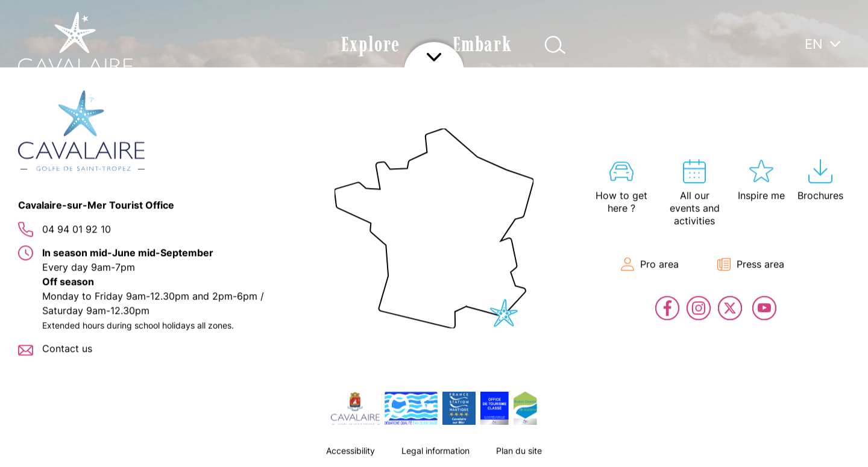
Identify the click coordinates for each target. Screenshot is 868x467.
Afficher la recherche (555, 45)
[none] (823, 72)
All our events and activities (850, 127)
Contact (850, 307)
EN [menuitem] (814, 44)
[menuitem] (823, 43)
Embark (483, 44)
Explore (371, 44)
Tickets (850, 235)
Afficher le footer (434, 452)
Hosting (850, 163)
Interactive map (850, 199)
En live (850, 271)
